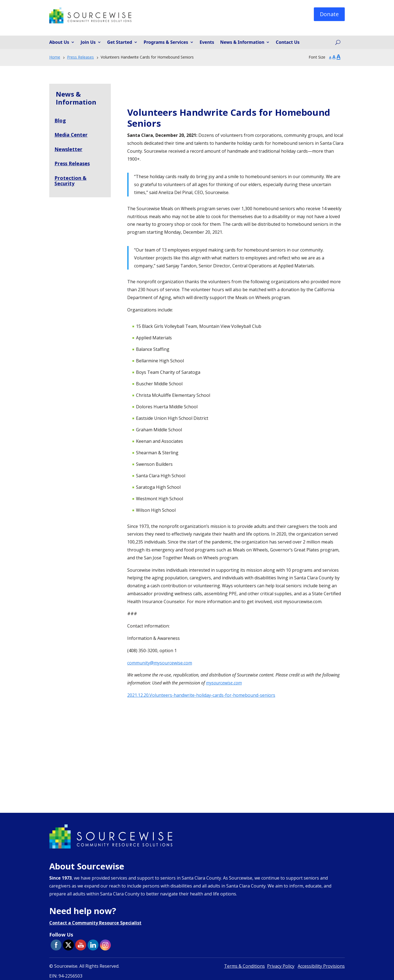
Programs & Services (166, 42)
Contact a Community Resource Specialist (95, 923)
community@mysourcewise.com (160, 663)
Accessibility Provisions (321, 966)
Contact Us (288, 42)
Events (207, 42)
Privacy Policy (281, 966)
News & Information (242, 42)
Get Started (120, 42)
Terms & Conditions (244, 966)
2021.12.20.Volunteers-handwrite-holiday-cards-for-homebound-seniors (201, 695)
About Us (59, 42)
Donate (329, 14)
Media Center (71, 135)
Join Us (88, 42)
